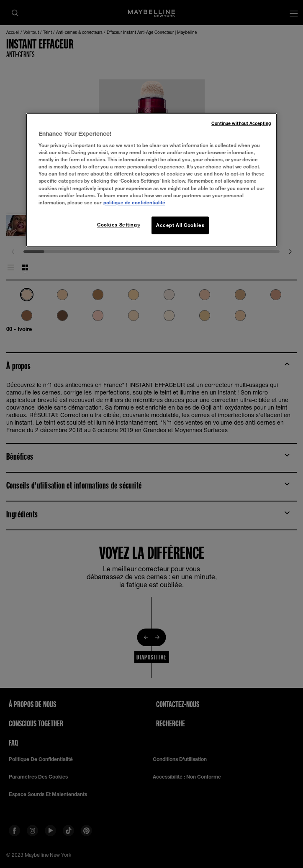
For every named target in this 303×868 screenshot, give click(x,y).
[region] (151, 180)
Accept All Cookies (180, 225)
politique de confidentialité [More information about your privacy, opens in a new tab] (134, 202)
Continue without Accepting (241, 123)
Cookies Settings (118, 225)
